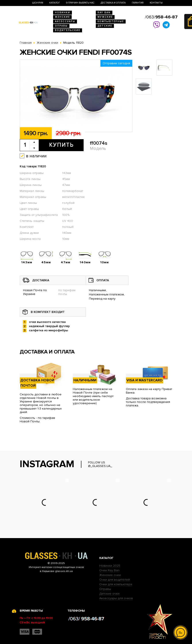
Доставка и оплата (113, 3)
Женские (62, 17)
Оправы (61, 26)
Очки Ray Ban (109, 570)
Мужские (105, 17)
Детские (105, 26)
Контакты (156, 3)
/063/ (161, 17)
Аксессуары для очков (116, 598)
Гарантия (138, 3)
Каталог (55, 3)
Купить (61, 145)
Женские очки (110, 575)
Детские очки (109, 594)
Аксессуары (65, 21)
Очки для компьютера (116, 584)
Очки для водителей (115, 580)
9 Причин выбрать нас (80, 3)
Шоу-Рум (38, 3)
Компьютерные (111, 21)
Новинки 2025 (110, 566)
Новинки (62, 13)
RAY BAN (104, 13)
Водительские (68, 30)
